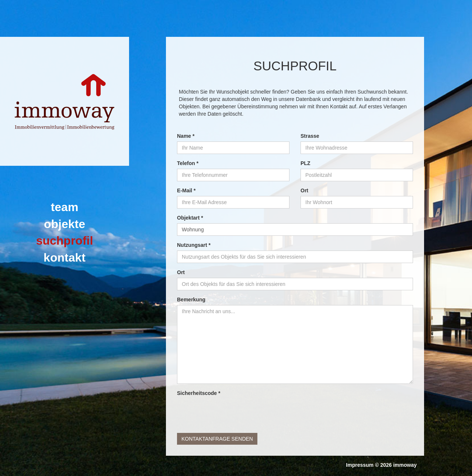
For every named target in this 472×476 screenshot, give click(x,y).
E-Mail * (186, 190)
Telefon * (188, 163)
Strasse (310, 136)
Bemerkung (191, 300)
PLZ (305, 163)
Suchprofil (65, 241)
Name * (186, 136)
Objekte (65, 224)
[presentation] (233, 413)
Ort (304, 190)
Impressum (360, 465)
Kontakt (65, 258)
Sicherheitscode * (199, 393)
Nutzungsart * (194, 245)
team (65, 207)
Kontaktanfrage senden (217, 439)
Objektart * (190, 218)
